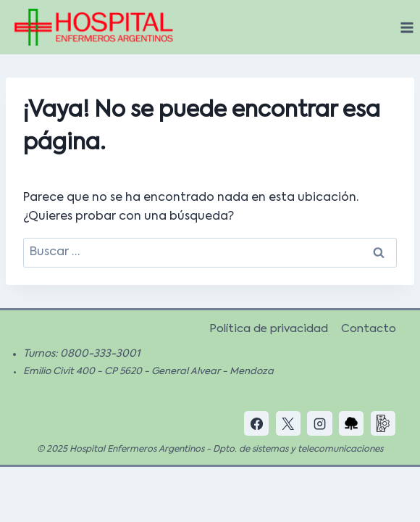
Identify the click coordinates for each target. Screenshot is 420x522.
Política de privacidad (269, 329)
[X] (288, 423)
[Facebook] (256, 423)
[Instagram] (319, 423)
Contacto (369, 329)
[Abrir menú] (407, 27)
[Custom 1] (351, 423)
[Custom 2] (383, 423)
